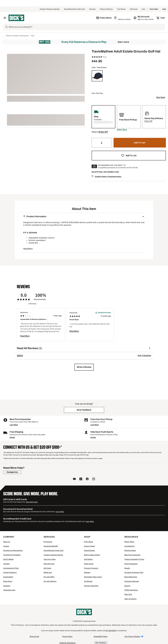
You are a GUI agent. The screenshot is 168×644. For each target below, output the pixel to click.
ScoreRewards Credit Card (54, 550)
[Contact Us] (12, 472)
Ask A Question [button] (144, 355)
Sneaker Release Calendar (50, 9)
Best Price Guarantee (132, 555)
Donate (93, 437)
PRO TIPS (128, 594)
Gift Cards (134, 9)
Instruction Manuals (132, 581)
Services (92, 9)
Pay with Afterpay (50, 581)
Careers (6, 546)
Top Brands (88, 581)
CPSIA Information (131, 590)
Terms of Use (34, 636)
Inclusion (6, 564)
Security (127, 586)
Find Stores (121, 9)
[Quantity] (102, 143)
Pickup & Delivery (106, 9)
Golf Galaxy (88, 559)
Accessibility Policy (101, 636)
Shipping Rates (130, 550)
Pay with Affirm (49, 577)
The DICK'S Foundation (12, 555)
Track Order (154, 9)
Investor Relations (10, 572)
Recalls (127, 568)
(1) (105, 57)
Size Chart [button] (161, 97)
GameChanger (89, 550)
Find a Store (88, 542)
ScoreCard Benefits (51, 546)
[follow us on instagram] (94, 479)
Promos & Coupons (91, 568)
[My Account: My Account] (144, 18)
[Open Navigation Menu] (5, 18)
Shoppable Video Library (93, 577)
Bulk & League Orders (92, 555)
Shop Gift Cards (32, 502)
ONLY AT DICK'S (130, 599)
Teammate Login (9, 590)
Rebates (87, 572)
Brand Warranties (131, 577)
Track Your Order (50, 559)
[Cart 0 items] (161, 18)
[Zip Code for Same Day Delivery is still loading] (122, 18)
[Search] (86, 27)
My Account (48, 542)
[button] (122, 130)
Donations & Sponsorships (13, 550)
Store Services (49, 564)
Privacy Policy (67, 636)
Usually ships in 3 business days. (107, 176)
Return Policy (129, 542)
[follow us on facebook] (87, 479)
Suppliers (7, 586)
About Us (7, 542)
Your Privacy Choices (132, 636)
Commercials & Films (11, 568)
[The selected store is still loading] (104, 18)
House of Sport (89, 546)
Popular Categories (91, 586)
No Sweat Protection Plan (134, 572)
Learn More (123, 42)
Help (164, 9)
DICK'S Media (8, 559)
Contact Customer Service (53, 555)
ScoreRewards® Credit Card (74, 9)
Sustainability (8, 577)
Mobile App (48, 572)
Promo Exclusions (131, 564)
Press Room (8, 581)
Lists (143, 9)
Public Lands (89, 564)
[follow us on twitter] (81, 479)
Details (12, 437)
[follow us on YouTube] (74, 479)
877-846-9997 (111, 631)
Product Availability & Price (134, 559)
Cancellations (129, 546)
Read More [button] (28, 249)
